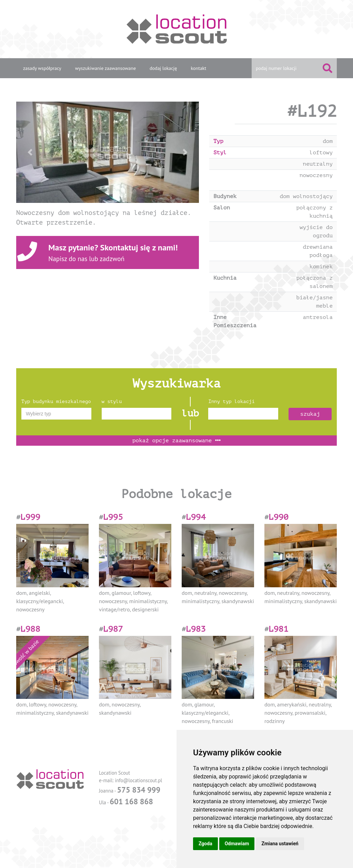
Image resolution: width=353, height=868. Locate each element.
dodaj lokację (163, 68)
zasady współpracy (42, 68)
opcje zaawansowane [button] (176, 441)
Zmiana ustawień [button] (280, 844)
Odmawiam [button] (237, 844)
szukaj (310, 414)
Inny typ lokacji (231, 401)
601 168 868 (131, 801)
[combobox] (56, 414)
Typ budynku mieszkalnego (56, 401)
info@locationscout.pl (138, 780)
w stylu (112, 401)
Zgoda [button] (205, 844)
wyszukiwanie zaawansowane (105, 68)
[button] (30, 152)
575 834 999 (139, 790)
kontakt (198, 68)
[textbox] (56, 414)
